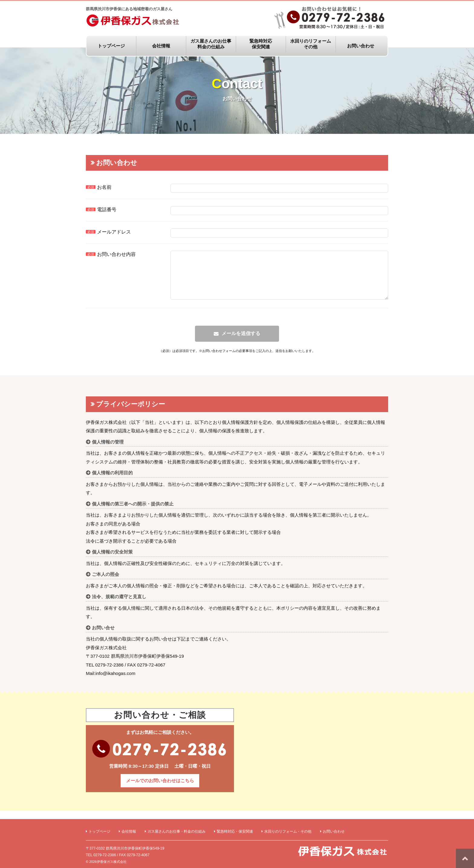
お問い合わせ (361, 46)
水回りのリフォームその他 (311, 44)
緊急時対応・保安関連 (235, 831)
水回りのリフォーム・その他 (288, 831)
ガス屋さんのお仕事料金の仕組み (211, 44)
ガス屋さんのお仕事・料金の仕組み (177, 831)
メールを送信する (241, 342)
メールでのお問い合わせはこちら (160, 790)
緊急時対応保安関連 (261, 44)
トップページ (111, 46)
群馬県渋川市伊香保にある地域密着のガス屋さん (134, 18)
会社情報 (161, 46)
